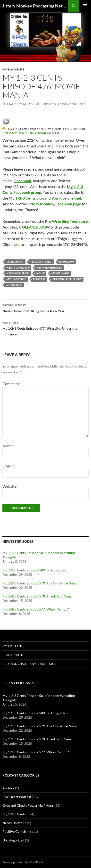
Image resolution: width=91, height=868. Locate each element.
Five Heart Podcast (17, 797)
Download (45, 133)
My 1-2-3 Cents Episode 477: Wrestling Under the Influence (45, 328)
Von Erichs (14, 285)
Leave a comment (72, 104)
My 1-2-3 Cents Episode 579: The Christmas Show (40, 583)
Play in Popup (28, 133)
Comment (12, 384)
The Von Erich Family (67, 279)
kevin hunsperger (49, 267)
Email (8, 466)
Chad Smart (15, 262)
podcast (39, 279)
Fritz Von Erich (41, 262)
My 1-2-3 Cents (13, 69)
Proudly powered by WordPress (23, 862)
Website (9, 486)
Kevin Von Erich (18, 273)
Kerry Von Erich (18, 267)
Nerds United (13, 655)
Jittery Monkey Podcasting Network (35, 6)
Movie (40, 273)
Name (8, 446)
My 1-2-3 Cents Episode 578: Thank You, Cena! (38, 596)
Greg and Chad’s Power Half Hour (29, 664)
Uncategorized (13, 840)
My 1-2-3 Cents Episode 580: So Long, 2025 (35, 570)
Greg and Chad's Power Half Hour (28, 805)
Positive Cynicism (16, 831)
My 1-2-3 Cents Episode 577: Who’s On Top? (36, 609)
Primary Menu (85, 6)
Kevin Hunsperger (42, 104)
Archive (8, 788)
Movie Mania (61, 273)
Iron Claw (67, 262)
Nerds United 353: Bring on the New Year (45, 308)
